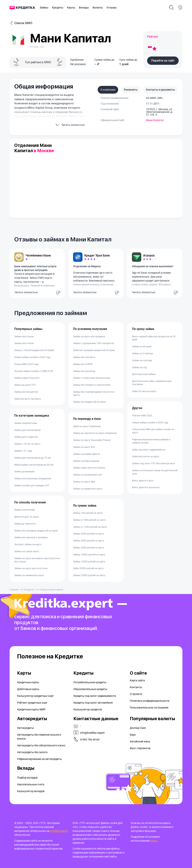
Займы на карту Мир (84, 482)
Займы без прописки (84, 371)
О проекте (136, 694)
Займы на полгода (142, 360)
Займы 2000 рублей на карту (89, 534)
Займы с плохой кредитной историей (34, 350)
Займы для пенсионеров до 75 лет (33, 458)
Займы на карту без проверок (89, 337)
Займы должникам (24, 472)
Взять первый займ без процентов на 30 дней (154, 338)
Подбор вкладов (27, 778)
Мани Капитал (155, 120)
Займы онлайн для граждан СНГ (32, 486)
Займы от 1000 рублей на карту (90, 527)
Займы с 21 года (23, 451)
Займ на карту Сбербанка (87, 426)
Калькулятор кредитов (88, 709)
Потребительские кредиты (90, 682)
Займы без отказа (24, 337)
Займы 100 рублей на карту (88, 513)
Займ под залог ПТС (25, 385)
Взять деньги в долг (143, 481)
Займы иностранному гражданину (33, 479)
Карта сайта (137, 680)
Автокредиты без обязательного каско (41, 745)
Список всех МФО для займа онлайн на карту (153, 431)
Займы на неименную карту (29, 575)
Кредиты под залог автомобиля (93, 703)
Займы (44, 8)
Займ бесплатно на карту (146, 457)
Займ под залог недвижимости (149, 450)
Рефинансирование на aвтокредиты (39, 759)
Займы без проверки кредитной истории (36, 531)
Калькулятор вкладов (31, 791)
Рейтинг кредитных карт (32, 703)
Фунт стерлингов (140, 748)
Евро (133, 735)
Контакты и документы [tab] (160, 90)
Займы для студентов (26, 437)
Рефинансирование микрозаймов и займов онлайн (151, 441)
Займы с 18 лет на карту (27, 444)
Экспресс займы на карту (28, 544)
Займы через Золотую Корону (89, 468)
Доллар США (138, 728)
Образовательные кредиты (90, 689)
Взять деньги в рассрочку (146, 487)
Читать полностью (26, 292)
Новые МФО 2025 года (26, 364)
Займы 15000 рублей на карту (89, 562)
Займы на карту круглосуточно (31, 568)
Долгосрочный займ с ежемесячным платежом (152, 383)
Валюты (98, 8)
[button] (163, 61)
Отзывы (112, 8)
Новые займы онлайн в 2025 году (32, 357)
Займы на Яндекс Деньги (87, 454)
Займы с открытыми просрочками (92, 378)
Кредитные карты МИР (31, 709)
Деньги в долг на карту (27, 517)
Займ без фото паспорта (28, 399)
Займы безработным (26, 423)
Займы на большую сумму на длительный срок (155, 472)
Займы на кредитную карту (88, 489)
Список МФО (21, 23)
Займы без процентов (26, 392)
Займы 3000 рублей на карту (89, 541)
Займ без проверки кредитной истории (94, 350)
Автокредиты (25, 728)
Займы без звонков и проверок (31, 537)
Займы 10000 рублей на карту (89, 555)
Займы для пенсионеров (27, 430)
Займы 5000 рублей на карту (89, 548)
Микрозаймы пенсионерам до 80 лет (34, 465)
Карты (71, 8)
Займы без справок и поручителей (92, 385)
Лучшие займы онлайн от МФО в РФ (34, 371)
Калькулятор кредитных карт (35, 696)
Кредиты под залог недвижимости (95, 696)
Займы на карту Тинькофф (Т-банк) (92, 440)
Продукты (29, 590)
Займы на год (139, 367)
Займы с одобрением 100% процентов (94, 343)
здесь (154, 841)
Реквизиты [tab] (131, 90)
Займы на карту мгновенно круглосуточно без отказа (37, 560)
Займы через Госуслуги (27, 378)
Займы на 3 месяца (142, 353)
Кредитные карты (28, 682)
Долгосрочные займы (144, 374)
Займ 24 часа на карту (144, 391)
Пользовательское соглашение (149, 708)
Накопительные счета (31, 784)
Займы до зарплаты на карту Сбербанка (95, 433)
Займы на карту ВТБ (84, 447)
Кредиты (58, 8)
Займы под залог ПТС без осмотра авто (154, 463)
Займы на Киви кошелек (86, 461)
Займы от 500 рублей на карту (89, 520)
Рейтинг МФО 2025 (142, 416)
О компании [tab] (108, 90)
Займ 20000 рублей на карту (88, 568)
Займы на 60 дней (142, 347)
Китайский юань (140, 741)
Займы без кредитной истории (89, 402)
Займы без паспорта (84, 357)
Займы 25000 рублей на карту (89, 575)
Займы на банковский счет (88, 475)
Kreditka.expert (59, 831)
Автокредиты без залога (32, 752)
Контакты (136, 687)
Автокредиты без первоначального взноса (39, 737)
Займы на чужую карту (27, 551)
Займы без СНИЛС (83, 364)
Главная (14, 590)
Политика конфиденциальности (150, 701)
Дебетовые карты (28, 689)
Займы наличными (25, 510)
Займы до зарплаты (25, 524)
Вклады (84, 8)
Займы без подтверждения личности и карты (94, 394)
